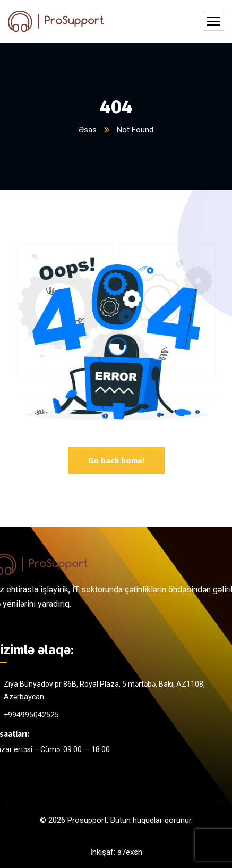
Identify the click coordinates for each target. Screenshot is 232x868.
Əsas (88, 130)
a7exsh (130, 852)
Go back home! (116, 461)
